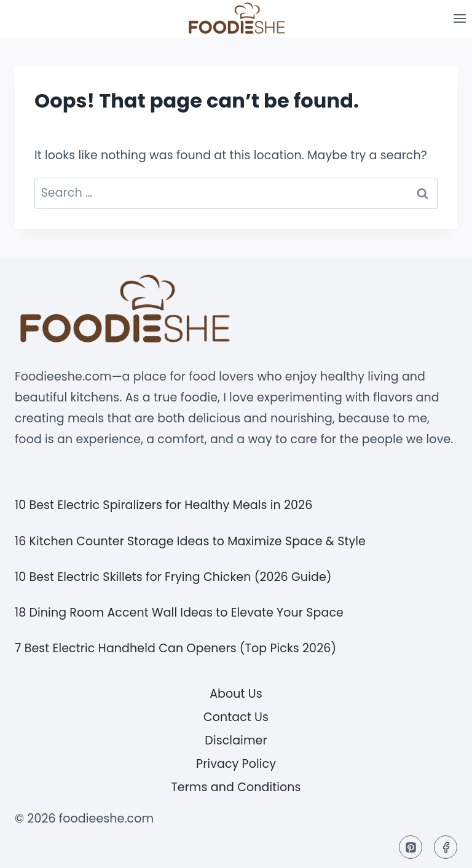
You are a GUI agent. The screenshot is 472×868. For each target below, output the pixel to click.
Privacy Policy (236, 764)
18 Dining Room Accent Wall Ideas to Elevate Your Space (179, 613)
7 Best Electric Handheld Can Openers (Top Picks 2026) (175, 648)
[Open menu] (459, 18)
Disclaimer (236, 740)
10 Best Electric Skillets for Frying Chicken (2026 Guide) (173, 577)
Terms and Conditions (236, 787)
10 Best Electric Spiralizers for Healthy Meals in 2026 (163, 505)
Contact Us (236, 717)
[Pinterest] (411, 847)
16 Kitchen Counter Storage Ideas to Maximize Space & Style (190, 541)
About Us (236, 694)
